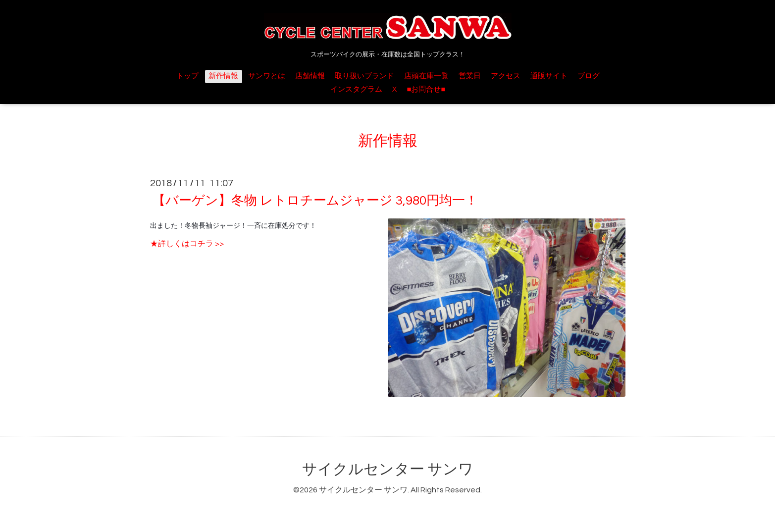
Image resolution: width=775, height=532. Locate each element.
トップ (187, 76)
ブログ (589, 76)
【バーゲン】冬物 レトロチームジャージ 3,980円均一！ (315, 201)
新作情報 (223, 76)
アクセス (506, 76)
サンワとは (267, 76)
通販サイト (549, 76)
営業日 (470, 76)
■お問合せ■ (426, 89)
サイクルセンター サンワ (388, 469)
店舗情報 (310, 76)
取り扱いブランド (364, 76)
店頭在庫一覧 (426, 76)
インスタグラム (356, 89)
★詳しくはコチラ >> (187, 244)
